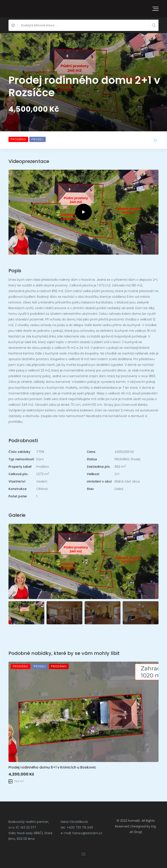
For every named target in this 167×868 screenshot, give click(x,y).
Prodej (136, 459)
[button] (84, 854)
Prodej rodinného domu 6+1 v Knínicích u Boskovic (52, 767)
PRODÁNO (122, 459)
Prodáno (43, 467)
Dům (40, 459)
